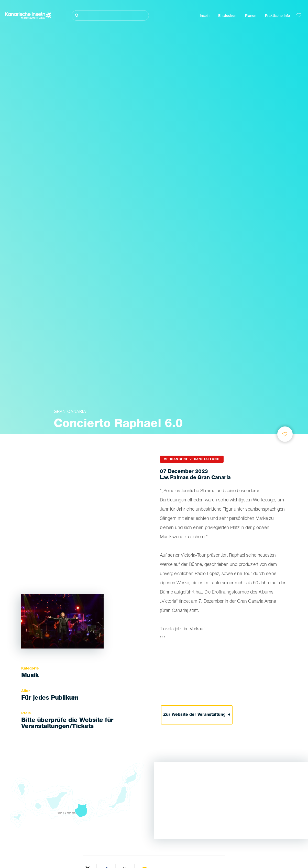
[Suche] (110, 15)
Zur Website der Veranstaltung (197, 715)
